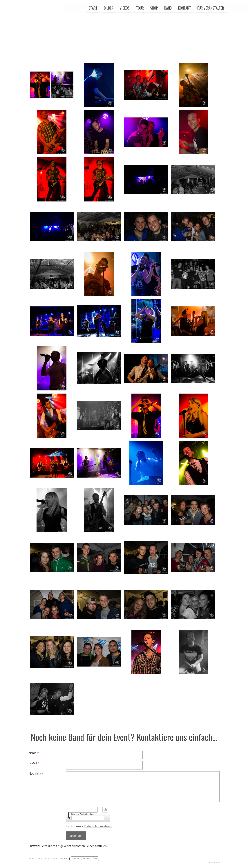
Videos (93, 7)
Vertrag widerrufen (85, 858)
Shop (122, 7)
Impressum (34, 858)
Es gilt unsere (89, 826)
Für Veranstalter (179, 7)
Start (61, 7)
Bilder (76, 7)
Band (136, 7)
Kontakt (152, 7)
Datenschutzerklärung (99, 826)
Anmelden (215, 862)
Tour (108, 7)
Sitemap (64, 858)
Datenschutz (50, 858)
